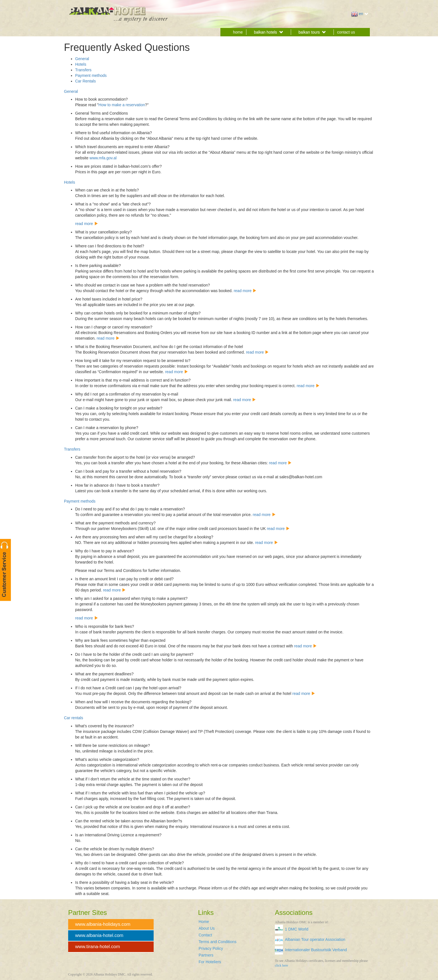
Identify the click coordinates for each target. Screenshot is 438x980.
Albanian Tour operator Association (315, 939)
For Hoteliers (210, 962)
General (82, 59)
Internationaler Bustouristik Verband (316, 950)
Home (204, 922)
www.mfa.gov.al (103, 158)
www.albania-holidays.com (103, 924)
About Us (207, 928)
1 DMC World (297, 929)
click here (281, 965)
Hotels (81, 64)
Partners (206, 955)
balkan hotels (269, 32)
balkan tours (312, 32)
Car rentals (73, 718)
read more (87, 224)
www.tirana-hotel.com (97, 947)
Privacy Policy (211, 948)
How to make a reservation (122, 105)
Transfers (83, 70)
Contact (205, 935)
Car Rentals (85, 81)
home (238, 32)
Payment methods (91, 75)
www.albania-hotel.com (99, 935)
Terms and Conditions (217, 942)
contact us (346, 32)
